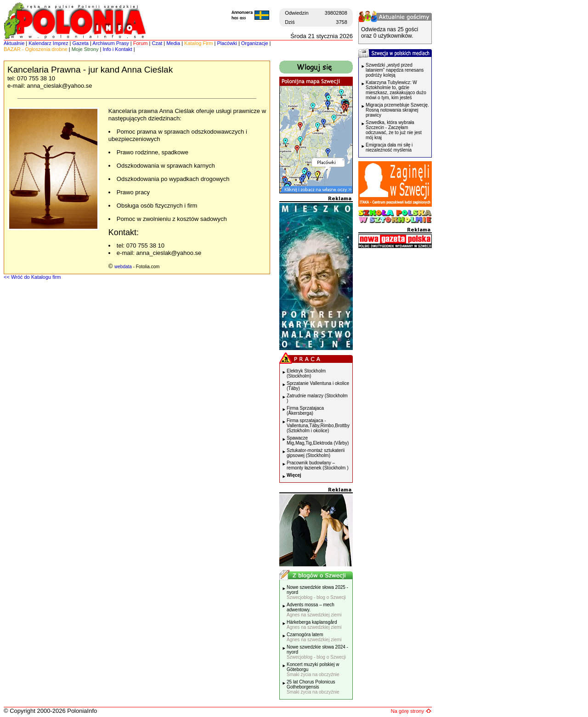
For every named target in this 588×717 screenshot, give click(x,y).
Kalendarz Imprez (48, 43)
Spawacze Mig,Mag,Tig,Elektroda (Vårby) (318, 440)
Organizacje (255, 43)
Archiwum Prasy (110, 43)
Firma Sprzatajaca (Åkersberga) (305, 411)
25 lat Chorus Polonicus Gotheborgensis (313, 687)
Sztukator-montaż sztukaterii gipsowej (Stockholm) (316, 453)
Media (173, 43)
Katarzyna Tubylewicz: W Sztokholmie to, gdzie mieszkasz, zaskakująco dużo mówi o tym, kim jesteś (396, 90)
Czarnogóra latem (314, 637)
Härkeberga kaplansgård (314, 625)
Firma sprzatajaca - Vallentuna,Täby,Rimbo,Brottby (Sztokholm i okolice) (318, 426)
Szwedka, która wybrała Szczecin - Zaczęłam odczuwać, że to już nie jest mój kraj (394, 130)
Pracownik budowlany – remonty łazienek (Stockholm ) (318, 465)
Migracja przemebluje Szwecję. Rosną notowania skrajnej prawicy (397, 110)
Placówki (227, 43)
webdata (123, 267)
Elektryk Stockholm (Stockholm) (306, 373)
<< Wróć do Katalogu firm (32, 277)
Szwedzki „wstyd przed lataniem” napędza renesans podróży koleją (395, 70)
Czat (157, 43)
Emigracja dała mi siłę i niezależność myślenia (389, 147)
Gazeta (80, 43)
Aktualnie (14, 43)
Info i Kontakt (117, 49)
